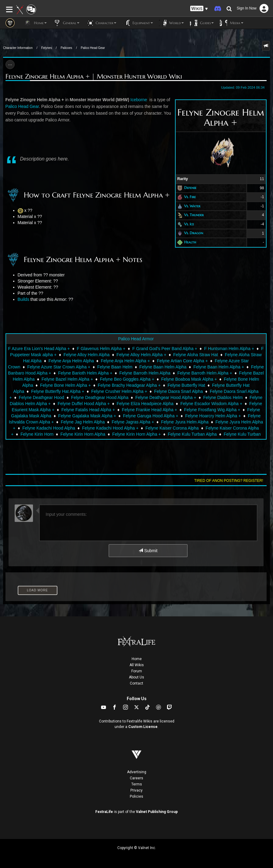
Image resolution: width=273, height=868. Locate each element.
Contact (136, 683)
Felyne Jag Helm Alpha (83, 422)
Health (190, 242)
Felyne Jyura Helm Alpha (185, 422)
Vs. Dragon (194, 233)
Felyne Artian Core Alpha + (182, 361)
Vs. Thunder (194, 215)
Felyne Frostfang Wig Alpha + (212, 410)
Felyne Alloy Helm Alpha (87, 355)
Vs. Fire (190, 197)
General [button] (66, 23)
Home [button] (35, 23)
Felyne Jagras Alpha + (133, 422)
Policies (136, 796)
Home (137, 659)
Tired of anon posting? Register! (229, 481)
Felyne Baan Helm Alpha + (219, 367)
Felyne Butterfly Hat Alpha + (58, 391)
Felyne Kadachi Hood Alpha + (110, 428)
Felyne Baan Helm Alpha (163, 367)
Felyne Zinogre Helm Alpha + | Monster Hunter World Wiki (94, 76)
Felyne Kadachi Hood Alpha (49, 428)
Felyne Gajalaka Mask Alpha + (87, 416)
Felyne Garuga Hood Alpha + (151, 416)
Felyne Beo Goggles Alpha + (127, 379)
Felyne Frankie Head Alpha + (149, 410)
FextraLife (104, 812)
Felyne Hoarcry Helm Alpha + (213, 416)
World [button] (171, 23)
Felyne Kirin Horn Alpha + (137, 434)
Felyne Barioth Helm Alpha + (85, 373)
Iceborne (139, 100)
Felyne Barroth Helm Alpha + (205, 373)
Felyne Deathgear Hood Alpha (100, 397)
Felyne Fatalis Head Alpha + (88, 410)
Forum (137, 671)
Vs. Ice (189, 224)
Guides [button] (202, 23)
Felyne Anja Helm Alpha (71, 361)
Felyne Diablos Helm (223, 397)
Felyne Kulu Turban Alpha (192, 434)
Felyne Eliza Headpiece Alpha (145, 404)
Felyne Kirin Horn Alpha (83, 434)
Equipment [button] (138, 23)
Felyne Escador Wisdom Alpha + (211, 404)
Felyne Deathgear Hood (42, 397)
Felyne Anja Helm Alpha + (125, 361)
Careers (136, 778)
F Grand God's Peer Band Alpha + (165, 349)
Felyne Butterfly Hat (186, 385)
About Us (136, 677)
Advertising (137, 772)
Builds (24, 299)
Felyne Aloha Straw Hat (195, 355)
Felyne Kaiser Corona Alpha (172, 428)
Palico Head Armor (136, 339)
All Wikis (137, 665)
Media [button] (232, 23)
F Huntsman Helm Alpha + (229, 349)
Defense (190, 188)
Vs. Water (192, 206)
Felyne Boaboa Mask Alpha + (189, 379)
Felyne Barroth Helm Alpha (145, 373)
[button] (199, 9)
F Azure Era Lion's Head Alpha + (39, 349)
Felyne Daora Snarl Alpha (179, 391)
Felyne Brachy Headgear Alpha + (129, 385)
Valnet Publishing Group (157, 812)
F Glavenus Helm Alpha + (101, 349)
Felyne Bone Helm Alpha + (65, 385)
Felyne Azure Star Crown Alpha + (59, 367)
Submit (148, 551)
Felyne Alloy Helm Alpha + (142, 355)
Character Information (18, 48)
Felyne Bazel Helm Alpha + (67, 379)
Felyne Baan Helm (115, 367)
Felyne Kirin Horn (37, 434)
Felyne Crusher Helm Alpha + (119, 391)
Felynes (47, 48)
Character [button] (101, 23)
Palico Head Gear (93, 48)
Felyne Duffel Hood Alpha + (84, 404)
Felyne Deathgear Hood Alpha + (166, 397)
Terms (137, 784)
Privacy (136, 790)
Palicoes (66, 48)
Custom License (143, 727)
